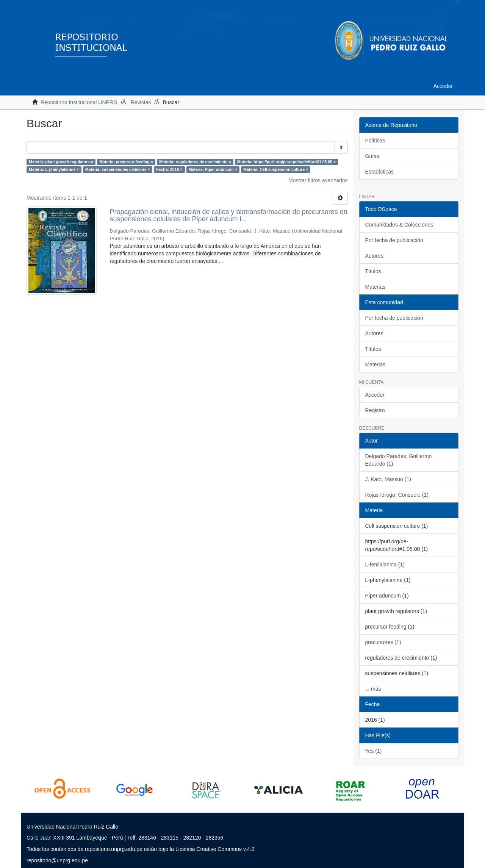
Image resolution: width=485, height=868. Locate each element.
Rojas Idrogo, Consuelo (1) (397, 495)
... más (373, 689)
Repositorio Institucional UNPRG (79, 102)
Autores (374, 256)
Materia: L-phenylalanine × (54, 169)
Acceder (375, 395)
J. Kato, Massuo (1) (388, 479)
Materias (375, 287)
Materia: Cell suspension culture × (276, 169)
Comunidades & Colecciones (399, 225)
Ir (341, 147)
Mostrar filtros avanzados (318, 180)
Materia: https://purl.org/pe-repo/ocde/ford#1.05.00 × (286, 162)
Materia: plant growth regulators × (61, 162)
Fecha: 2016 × (169, 169)
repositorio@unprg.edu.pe (57, 860)
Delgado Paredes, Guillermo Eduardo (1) (399, 460)
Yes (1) (374, 751)
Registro (375, 410)
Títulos (373, 271)
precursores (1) (383, 642)
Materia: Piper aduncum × (213, 169)
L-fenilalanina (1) (385, 565)
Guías (372, 156)
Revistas (141, 102)
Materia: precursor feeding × (126, 162)
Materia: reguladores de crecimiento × (195, 162)
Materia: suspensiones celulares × (118, 169)
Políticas (375, 141)
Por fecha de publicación (394, 240)
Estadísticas (379, 172)
